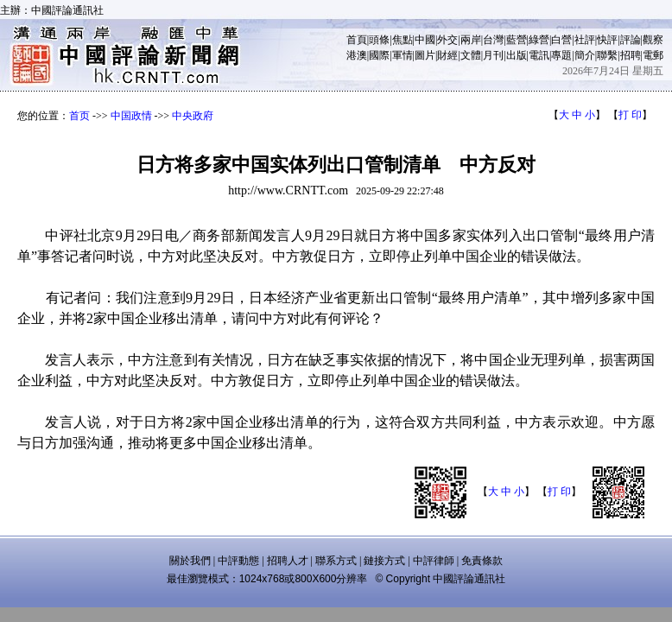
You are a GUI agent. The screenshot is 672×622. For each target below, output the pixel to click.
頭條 (379, 40)
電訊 (539, 55)
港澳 (357, 55)
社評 (585, 40)
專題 (561, 55)
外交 (447, 40)
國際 (379, 55)
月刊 (493, 55)
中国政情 (131, 116)
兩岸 (471, 40)
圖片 (425, 55)
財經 (447, 55)
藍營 (517, 40)
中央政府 (193, 116)
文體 (471, 55)
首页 (79, 116)
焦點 (403, 40)
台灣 (493, 40)
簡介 (585, 55)
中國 (425, 40)
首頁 (357, 40)
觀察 (653, 40)
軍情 (403, 55)
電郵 (653, 55)
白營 (561, 40)
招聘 (631, 55)
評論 (631, 40)
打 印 (630, 115)
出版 (517, 55)
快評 (607, 40)
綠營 (539, 40)
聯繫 (607, 55)
